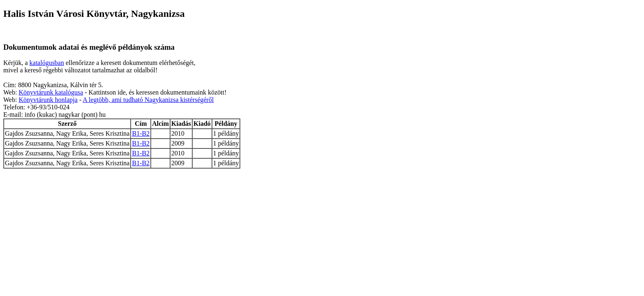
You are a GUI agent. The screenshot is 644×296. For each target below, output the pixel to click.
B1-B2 (141, 133)
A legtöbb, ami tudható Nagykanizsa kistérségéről (148, 100)
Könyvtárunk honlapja (48, 100)
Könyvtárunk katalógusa (51, 92)
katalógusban (47, 63)
